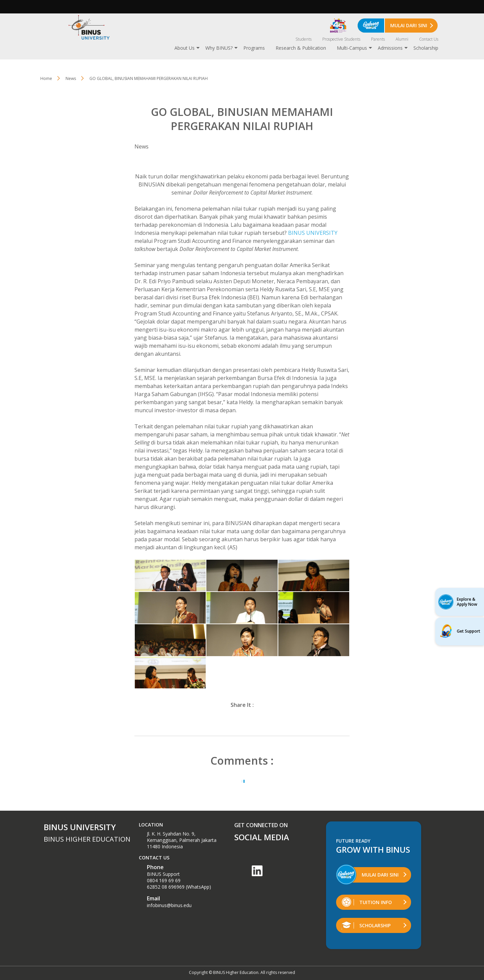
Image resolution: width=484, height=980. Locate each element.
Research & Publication (301, 48)
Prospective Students (341, 39)
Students (304, 39)
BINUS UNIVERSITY (313, 233)
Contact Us (429, 39)
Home (46, 78)
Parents (378, 39)
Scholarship (426, 48)
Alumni (402, 39)
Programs (254, 48)
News (71, 78)
